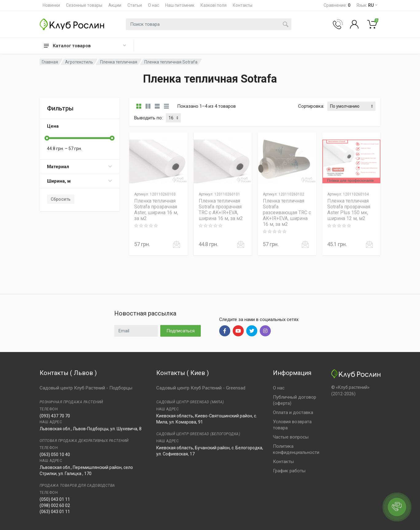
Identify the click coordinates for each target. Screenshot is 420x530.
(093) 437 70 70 (55, 416)
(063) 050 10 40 (55, 455)
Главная (50, 62)
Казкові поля (214, 5)
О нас (154, 5)
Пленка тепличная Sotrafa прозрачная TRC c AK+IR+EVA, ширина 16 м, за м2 (221, 210)
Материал (80, 167)
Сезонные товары (84, 5)
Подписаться (181, 331)
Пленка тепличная (119, 62)
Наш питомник (180, 5)
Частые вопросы (291, 437)
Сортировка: (311, 106)
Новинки (51, 5)
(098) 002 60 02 (55, 505)
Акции (115, 5)
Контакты (243, 5)
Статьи (135, 5)
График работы (289, 471)
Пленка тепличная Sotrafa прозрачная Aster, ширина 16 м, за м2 (156, 210)
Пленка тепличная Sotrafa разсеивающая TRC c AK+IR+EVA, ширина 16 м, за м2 (287, 213)
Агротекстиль (79, 62)
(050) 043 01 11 (55, 499)
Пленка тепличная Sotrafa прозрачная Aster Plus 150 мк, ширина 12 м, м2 (349, 210)
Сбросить (61, 199)
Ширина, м (80, 181)
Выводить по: (148, 118)
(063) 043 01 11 (55, 512)
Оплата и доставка (293, 412)
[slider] (47, 138)
